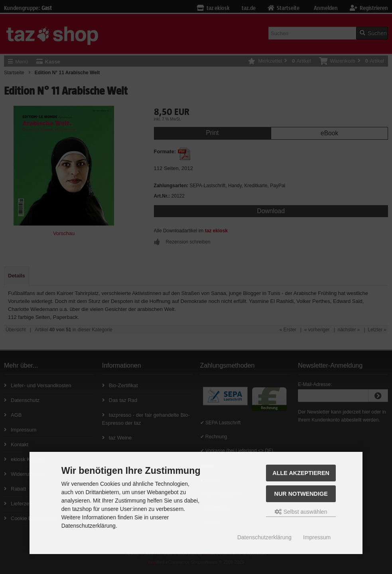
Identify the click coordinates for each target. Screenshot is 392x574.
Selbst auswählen (301, 512)
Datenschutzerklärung (264, 537)
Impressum (317, 537)
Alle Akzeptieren (301, 473)
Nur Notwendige (301, 494)
